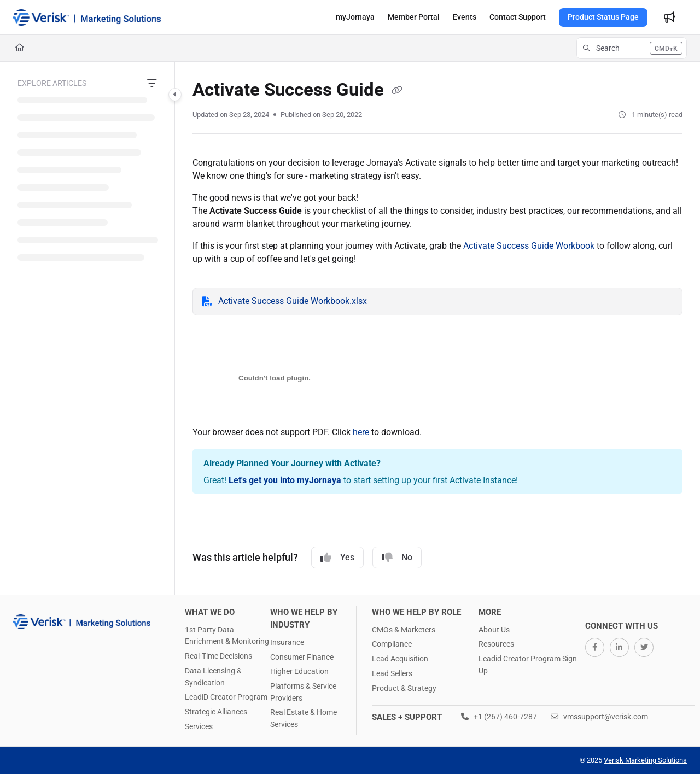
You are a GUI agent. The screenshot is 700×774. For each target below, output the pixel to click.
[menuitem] (355, 17)
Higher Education (299, 671)
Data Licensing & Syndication (213, 677)
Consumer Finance (302, 657)
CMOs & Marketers (404, 630)
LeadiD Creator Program (226, 697)
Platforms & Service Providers (303, 692)
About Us (494, 630)
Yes (337, 558)
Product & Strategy (404, 688)
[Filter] (152, 84)
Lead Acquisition (400, 659)
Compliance (392, 644)
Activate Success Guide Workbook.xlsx (293, 301)
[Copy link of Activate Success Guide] (397, 91)
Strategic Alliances (216, 712)
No (397, 558)
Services (199, 726)
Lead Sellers (392, 673)
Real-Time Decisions (218, 656)
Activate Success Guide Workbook (529, 246)
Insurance (287, 642)
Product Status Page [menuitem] (603, 17)
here (361, 432)
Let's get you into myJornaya (285, 480)
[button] (87, 17)
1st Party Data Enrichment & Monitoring (227, 636)
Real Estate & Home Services (304, 718)
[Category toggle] (175, 95)
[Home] (20, 48)
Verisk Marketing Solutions (645, 760)
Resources (496, 644)
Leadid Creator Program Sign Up (528, 665)
